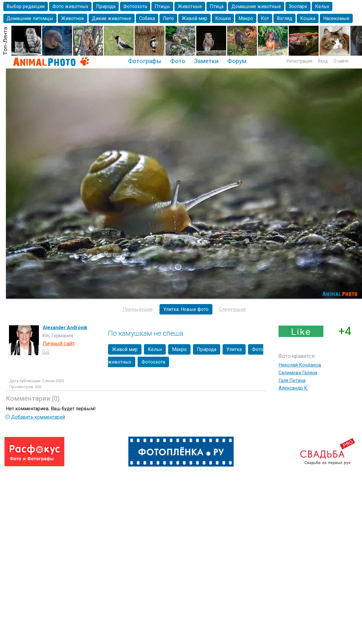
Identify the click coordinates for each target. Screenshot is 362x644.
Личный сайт (59, 343)
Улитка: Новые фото (186, 309)
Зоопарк (298, 6)
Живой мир (194, 18)
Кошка (308, 18)
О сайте (341, 61)
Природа (106, 6)
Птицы (162, 6)
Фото (178, 61)
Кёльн (322, 6)
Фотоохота (135, 6)
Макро (246, 18)
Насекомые (336, 18)
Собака (147, 18)
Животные (190, 6)
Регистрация (299, 61)
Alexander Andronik (65, 328)
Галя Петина (292, 381)
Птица (217, 6)
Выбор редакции (26, 6)
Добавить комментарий (38, 417)
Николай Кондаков (300, 365)
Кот (265, 18)
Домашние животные (256, 6)
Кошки (223, 18)
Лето (168, 18)
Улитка (234, 349)
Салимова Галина (298, 373)
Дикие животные (112, 18)
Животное (73, 18)
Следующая (232, 309)
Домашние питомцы (30, 18)
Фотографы (145, 61)
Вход (323, 61)
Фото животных (70, 6)
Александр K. (293, 388)
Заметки (206, 61)
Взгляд (285, 18)
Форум (237, 61)
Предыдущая (138, 309)
